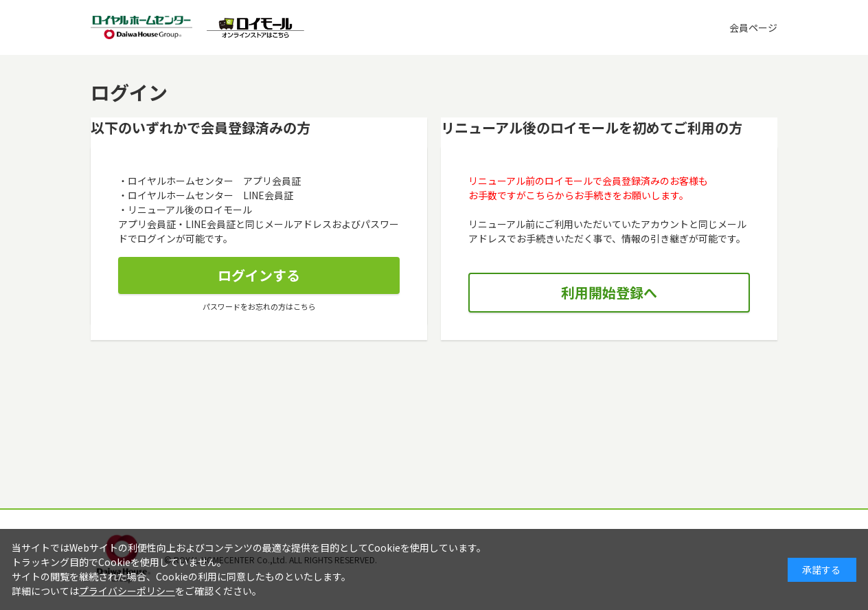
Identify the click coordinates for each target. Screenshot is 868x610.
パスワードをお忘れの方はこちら (259, 306)
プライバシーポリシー (127, 591)
